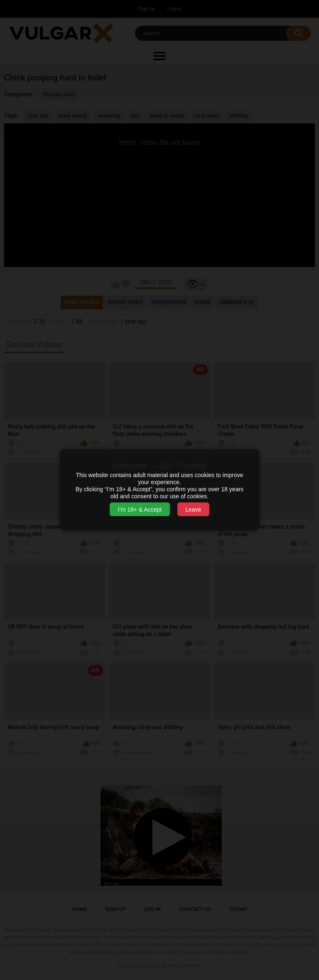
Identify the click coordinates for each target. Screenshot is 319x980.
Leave (193, 510)
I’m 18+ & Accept (140, 510)
